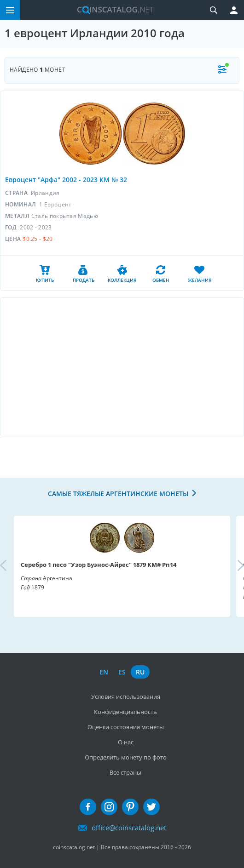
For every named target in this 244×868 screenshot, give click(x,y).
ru (140, 672)
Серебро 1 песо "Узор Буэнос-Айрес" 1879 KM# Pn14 (99, 565)
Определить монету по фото (126, 757)
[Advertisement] (122, 367)
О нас (126, 742)
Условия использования (126, 697)
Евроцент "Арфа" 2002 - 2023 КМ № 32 (66, 180)
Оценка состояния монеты (126, 727)
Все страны (125, 772)
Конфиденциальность (125, 712)
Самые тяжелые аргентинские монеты (118, 494)
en (104, 672)
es (122, 672)
